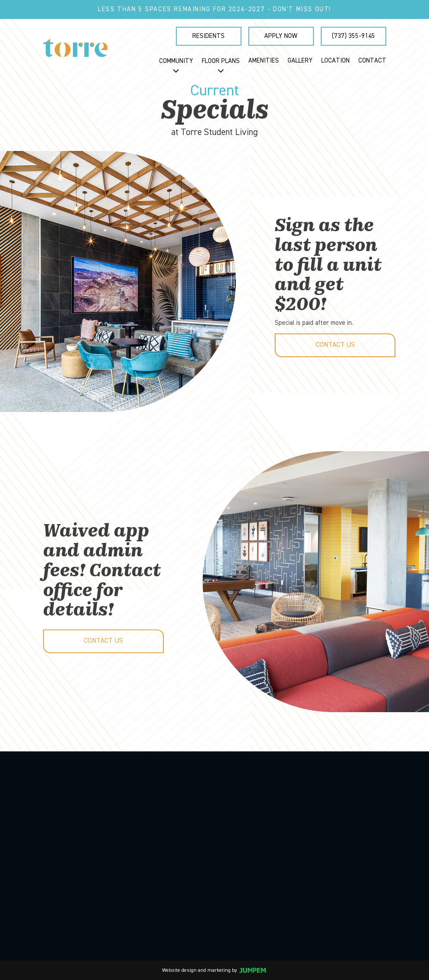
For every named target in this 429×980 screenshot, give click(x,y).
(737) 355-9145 (354, 36)
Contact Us (335, 345)
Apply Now (281, 36)
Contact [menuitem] (372, 61)
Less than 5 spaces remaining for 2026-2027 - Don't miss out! (214, 9)
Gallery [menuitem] (300, 61)
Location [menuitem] (335, 61)
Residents (208, 36)
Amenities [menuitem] (264, 61)
